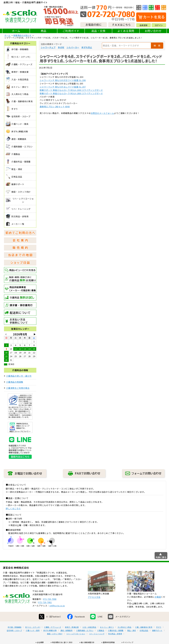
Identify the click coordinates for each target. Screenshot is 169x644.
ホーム (16, 31)
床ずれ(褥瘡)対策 (50, 630)
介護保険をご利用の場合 (18, 388)
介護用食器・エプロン (85, 630)
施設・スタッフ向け (55, 634)
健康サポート (157, 630)
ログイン (159, 25)
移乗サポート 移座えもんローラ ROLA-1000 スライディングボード (71, 90)
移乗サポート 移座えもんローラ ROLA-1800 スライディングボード (71, 93)
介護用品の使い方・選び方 (19, 376)
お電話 (158, 597)
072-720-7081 (45, 602)
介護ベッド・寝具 (33, 630)
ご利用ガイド (71, 31)
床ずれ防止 (87, 47)
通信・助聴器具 (67, 630)
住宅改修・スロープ (14, 630)
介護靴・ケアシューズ (53, 627)
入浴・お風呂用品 (89, 627)
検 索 (157, 45)
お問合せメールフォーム (102, 113)
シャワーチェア (48, 47)
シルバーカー (73, 47)
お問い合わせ (153, 31)
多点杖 (61, 47)
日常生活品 (144, 630)
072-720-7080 (50, 599)
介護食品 (101, 630)
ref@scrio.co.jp (57, 606)
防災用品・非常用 (115, 634)
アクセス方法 (94, 597)
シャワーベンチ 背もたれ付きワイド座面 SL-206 (63, 80)
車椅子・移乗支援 (72, 627)
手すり (159, 627)
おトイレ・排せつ (107, 627)
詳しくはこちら (13, 508)
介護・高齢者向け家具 (144, 627)
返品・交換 (98, 31)
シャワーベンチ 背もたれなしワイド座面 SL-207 (63, 87)
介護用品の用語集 (15, 382)
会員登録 (143, 25)
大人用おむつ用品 (124, 627)
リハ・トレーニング (97, 634)
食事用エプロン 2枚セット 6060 (55, 107)
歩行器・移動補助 (15, 627)
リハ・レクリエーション (76, 634)
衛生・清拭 (132, 630)
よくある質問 (126, 31)
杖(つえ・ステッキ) (33, 627)
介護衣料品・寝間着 (116, 630)
